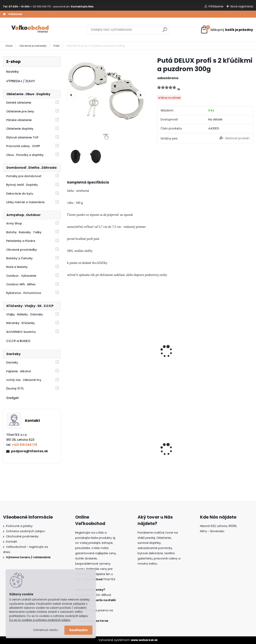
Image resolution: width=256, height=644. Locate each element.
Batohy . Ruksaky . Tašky (24, 232)
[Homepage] (4, 14)
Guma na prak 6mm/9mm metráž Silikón (179, 449)
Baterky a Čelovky (19, 258)
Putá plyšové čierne (179, 350)
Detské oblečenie (19, 103)
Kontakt (12, 542)
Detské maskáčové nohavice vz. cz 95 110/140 (132, 449)
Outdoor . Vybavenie (21, 276)
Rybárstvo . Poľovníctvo (24, 293)
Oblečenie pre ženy (20, 111)
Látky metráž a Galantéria (25, 202)
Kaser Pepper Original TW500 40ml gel (228, 352)
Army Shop (14, 223)
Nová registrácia (242, 6)
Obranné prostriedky (33, 46)
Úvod (9, 46)
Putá (56, 46)
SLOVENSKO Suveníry (21, 332)
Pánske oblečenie (19, 120)
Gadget (12, 398)
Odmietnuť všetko (45, 630)
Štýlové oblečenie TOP (22, 137)
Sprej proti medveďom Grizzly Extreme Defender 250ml (136, 354)
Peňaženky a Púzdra (21, 241)
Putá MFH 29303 (82, 350)
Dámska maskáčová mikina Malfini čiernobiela (86, 449)
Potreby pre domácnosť (24, 176)
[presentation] (71, 95)
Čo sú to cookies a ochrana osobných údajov (40, 620)
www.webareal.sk (144, 640)
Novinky (12, 72)
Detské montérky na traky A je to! (227, 449)
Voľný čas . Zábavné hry (24, 380)
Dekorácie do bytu (20, 194)
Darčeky (12, 362)
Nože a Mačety (17, 267)
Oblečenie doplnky (20, 129)
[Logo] (30, 30)
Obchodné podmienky (22, 536)
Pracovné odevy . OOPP (23, 146)
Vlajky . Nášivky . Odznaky (24, 314)
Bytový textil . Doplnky (22, 185)
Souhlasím (78, 630)
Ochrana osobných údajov (25, 531)
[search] (165, 31)
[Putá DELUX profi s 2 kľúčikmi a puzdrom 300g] (106, 95)
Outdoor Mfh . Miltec (21, 284)
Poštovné (15, 14)
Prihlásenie (216, 6)
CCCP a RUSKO (18, 341)
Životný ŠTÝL (15, 389)
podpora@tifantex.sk (29, 451)
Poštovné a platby (19, 526)
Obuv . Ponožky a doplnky (25, 155)
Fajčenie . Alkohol (19, 371)
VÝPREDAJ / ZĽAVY (21, 81)
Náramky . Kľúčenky (20, 323)
